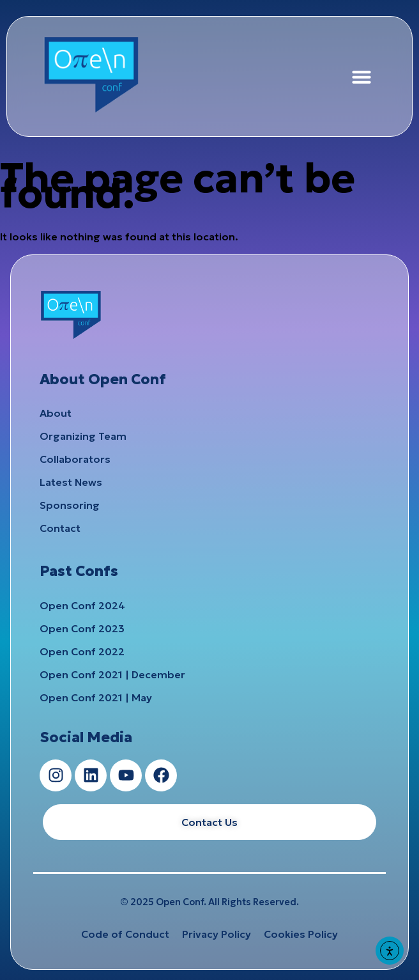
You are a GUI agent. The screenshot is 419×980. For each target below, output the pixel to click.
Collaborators (75, 459)
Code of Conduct (125, 934)
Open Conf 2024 (82, 605)
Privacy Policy (217, 934)
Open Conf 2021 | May (96, 697)
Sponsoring (70, 505)
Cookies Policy (301, 934)
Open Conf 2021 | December (112, 674)
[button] (362, 77)
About (56, 413)
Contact (60, 528)
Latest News (71, 482)
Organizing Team (83, 436)
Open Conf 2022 (82, 651)
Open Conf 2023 (82, 628)
